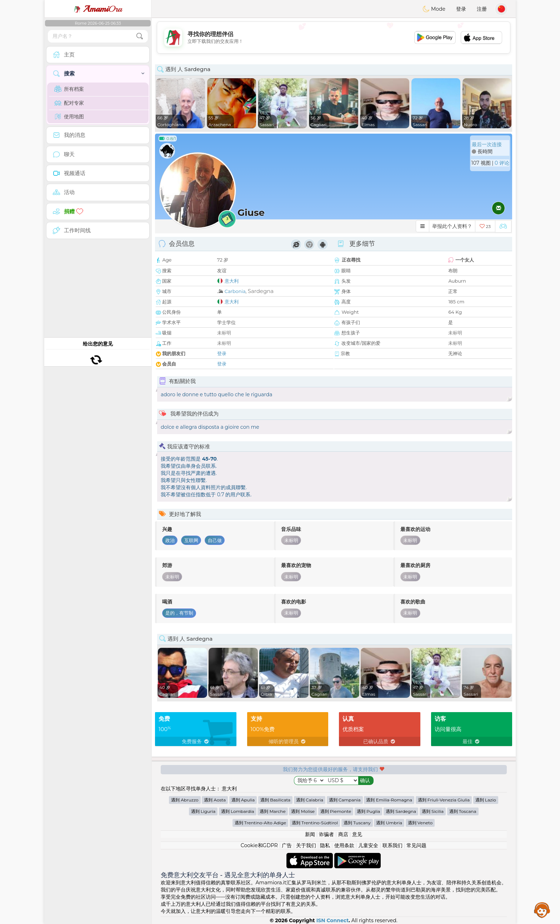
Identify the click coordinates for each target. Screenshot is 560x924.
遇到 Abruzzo (185, 800)
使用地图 (69, 116)
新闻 (310, 834)
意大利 (232, 281)
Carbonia (235, 291)
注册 (482, 9)
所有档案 (69, 89)
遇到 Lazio (486, 800)
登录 (461, 9)
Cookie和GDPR (259, 845)
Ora (98, 9)
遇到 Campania (345, 800)
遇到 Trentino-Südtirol (315, 823)
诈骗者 (326, 834)
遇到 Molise (303, 811)
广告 (287, 845)
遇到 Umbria (389, 823)
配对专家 (69, 103)
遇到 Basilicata (275, 800)
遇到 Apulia (243, 800)
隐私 (325, 845)
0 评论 (502, 163)
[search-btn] (140, 36)
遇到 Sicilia (433, 811)
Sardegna (261, 291)
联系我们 (392, 845)
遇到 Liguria (203, 811)
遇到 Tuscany (357, 823)
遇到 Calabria (310, 800)
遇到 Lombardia (238, 811)
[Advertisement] (334, 38)
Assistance (542, 910)
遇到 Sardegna (401, 811)
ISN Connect (333, 920)
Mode (434, 9)
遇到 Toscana (463, 811)
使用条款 (344, 845)
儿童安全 (368, 845)
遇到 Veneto (420, 823)
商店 (343, 834)
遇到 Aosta (215, 800)
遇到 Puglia (369, 811)
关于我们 (306, 845)
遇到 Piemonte (336, 811)
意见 (357, 834)
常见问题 (416, 845)
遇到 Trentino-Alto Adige (261, 823)
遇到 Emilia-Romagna (389, 800)
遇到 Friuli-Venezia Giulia (444, 800)
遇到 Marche (272, 811)
